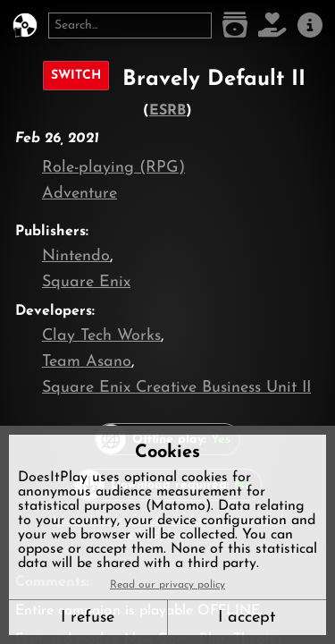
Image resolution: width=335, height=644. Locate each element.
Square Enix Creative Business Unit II (176, 388)
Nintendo (76, 256)
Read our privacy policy (167, 585)
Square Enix (86, 282)
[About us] (310, 25)
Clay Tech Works (101, 336)
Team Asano (87, 362)
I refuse (88, 618)
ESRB (167, 111)
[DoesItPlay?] (25, 25)
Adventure (80, 194)
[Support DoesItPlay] (272, 25)
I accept (247, 618)
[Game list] (235, 25)
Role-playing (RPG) (113, 168)
